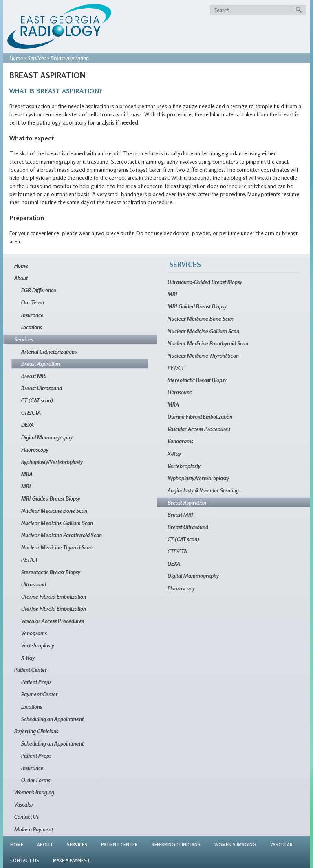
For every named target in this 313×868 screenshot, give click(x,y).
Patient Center (31, 670)
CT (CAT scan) (37, 400)
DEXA (28, 425)
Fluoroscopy (35, 449)
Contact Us (26, 817)
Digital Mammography (47, 437)
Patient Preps (36, 682)
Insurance (32, 315)
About (21, 278)
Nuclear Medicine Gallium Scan (57, 523)
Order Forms (36, 780)
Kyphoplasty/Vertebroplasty (52, 462)
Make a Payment (34, 829)
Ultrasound (34, 584)
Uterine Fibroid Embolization (54, 596)
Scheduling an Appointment (52, 719)
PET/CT (30, 559)
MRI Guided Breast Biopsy (51, 498)
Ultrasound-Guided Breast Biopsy (205, 282)
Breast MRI (34, 376)
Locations (32, 327)
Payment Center (40, 694)
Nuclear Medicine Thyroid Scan (57, 547)
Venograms (34, 633)
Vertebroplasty (38, 645)
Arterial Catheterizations (49, 351)
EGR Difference (39, 290)
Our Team (33, 302)
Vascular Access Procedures (53, 621)
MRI (26, 486)
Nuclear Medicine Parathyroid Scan (62, 535)
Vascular (24, 804)
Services (37, 58)
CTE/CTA (31, 412)
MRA (27, 474)
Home (16, 58)
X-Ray (28, 657)
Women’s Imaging (34, 792)
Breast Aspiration (41, 364)
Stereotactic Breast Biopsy (51, 572)
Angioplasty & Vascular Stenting (203, 490)
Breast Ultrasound (42, 388)
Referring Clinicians (36, 731)
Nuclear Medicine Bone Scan (54, 511)
